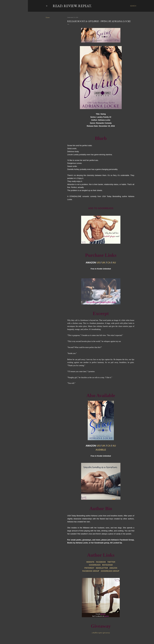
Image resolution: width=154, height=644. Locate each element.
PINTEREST (89, 568)
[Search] (133, 6)
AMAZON (113, 568)
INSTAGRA (107, 565)
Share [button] (48, 18)
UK (104, 263)
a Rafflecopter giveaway (101, 633)
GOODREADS (95, 565)
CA (109, 263)
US (98, 263)
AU (114, 263)
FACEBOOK (101, 562)
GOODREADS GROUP (110, 571)
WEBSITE (90, 562)
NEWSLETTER (102, 568)
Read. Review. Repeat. (72, 6)
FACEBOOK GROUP (91, 571)
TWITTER (111, 562)
